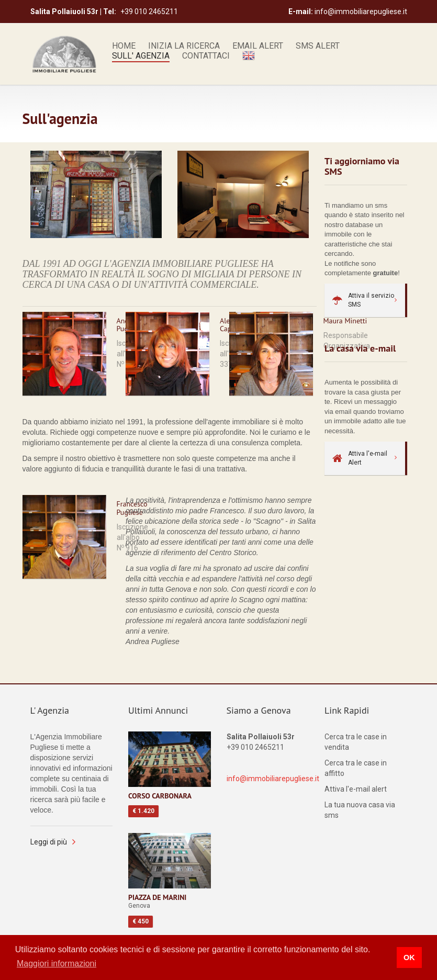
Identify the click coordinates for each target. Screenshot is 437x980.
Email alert (258, 46)
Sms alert (318, 46)
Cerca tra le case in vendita (356, 742)
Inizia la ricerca (184, 46)
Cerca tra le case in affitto (356, 768)
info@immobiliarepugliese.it (273, 779)
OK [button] (409, 958)
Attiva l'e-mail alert (356, 789)
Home (124, 46)
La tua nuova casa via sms (360, 810)
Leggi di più (49, 842)
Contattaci (206, 56)
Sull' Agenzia (141, 56)
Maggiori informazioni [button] (57, 964)
